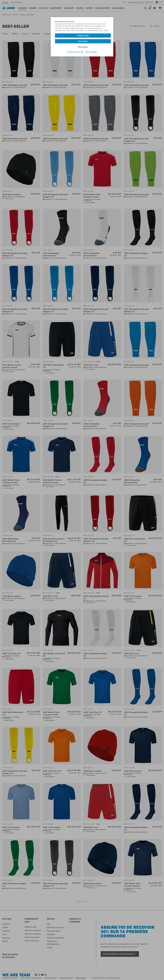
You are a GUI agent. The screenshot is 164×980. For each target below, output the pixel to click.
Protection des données (75, 53)
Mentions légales (91, 53)
